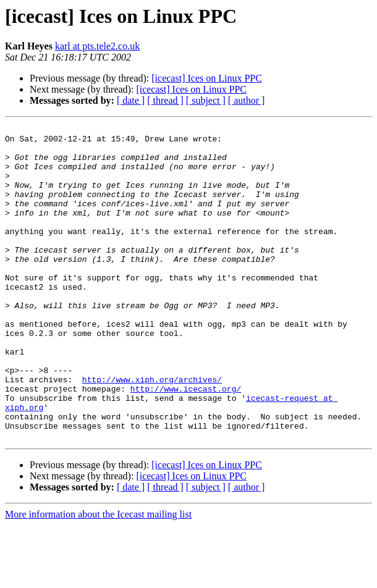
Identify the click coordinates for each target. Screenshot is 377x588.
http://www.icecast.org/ (186, 442)
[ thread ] (165, 100)
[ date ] (131, 100)
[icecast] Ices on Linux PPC (207, 78)
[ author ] (247, 100)
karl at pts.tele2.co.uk (97, 46)
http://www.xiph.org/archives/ (152, 431)
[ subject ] (206, 100)
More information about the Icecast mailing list (98, 577)
